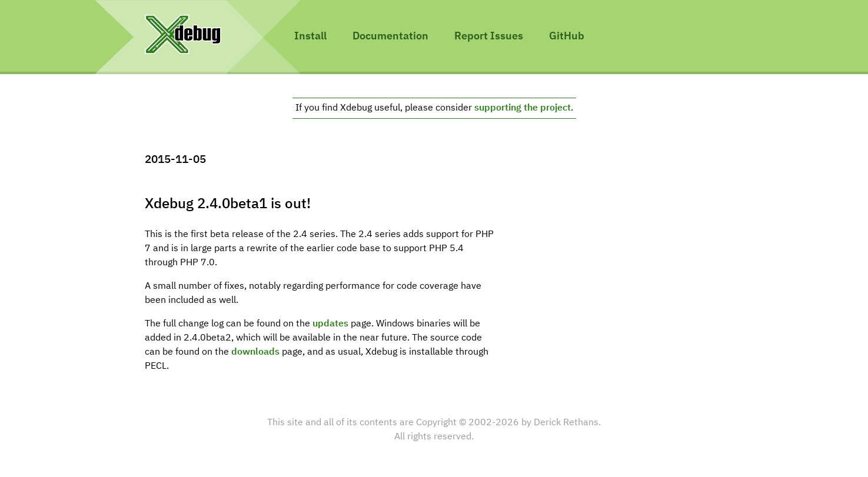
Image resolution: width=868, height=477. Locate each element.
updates (330, 324)
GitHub (567, 36)
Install (310, 36)
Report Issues (489, 36)
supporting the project (523, 108)
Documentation (390, 36)
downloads (255, 352)
